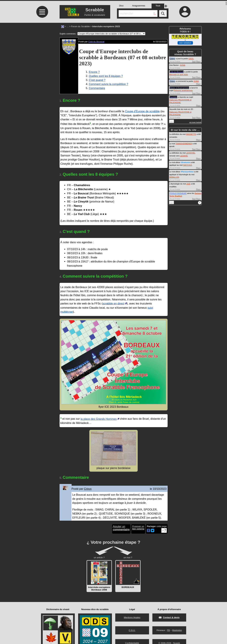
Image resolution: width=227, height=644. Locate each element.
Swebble (173, 97)
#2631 (191, 59)
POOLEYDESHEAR (178, 193)
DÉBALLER (174, 177)
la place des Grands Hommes (99, 419)
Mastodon (177, 630)
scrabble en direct (113, 303)
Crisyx (172, 59)
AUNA (183, 65)
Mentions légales (132, 617)
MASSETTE (191, 134)
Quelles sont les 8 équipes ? (106, 76)
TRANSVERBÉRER (184, 144)
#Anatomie (185, 162)
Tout (194, 61)
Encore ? (94, 72)
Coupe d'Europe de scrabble (142, 111)
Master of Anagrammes (179, 88)
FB (168, 630)
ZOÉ (188, 184)
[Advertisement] (42, 51)
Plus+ (198, 61)
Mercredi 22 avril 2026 (179, 75)
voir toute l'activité (195, 122)
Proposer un (138, 528)
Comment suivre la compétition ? (108, 84)
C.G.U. (132, 630)
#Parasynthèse (187, 172)
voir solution (185, 43)
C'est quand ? (97, 80)
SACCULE (188, 165)
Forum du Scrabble (80, 26)
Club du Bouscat (96, 42)
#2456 (196, 81)
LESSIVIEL (191, 153)
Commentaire (97, 88)
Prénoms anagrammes (183, 90)
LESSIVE (184, 156)
